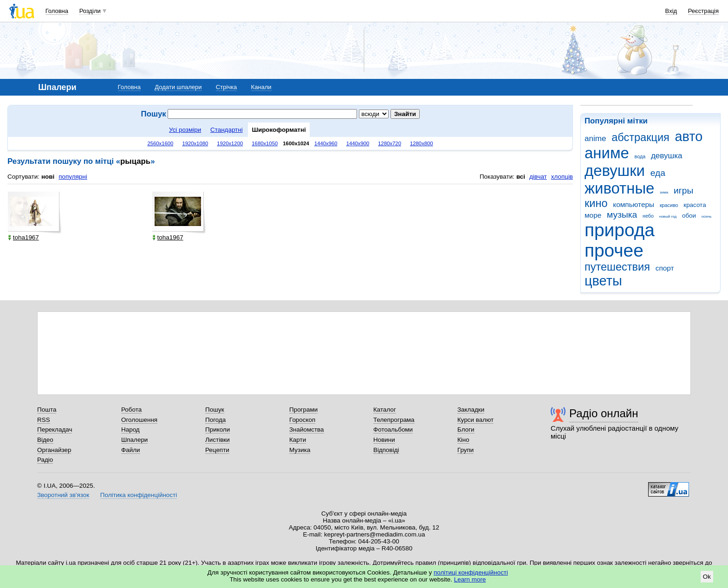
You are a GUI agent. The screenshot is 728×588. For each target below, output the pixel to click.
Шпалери (134, 440)
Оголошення (139, 420)
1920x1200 (230, 143)
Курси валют (475, 420)
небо (648, 216)
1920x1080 (195, 143)
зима (664, 192)
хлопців (562, 177)
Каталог (385, 410)
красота (695, 205)
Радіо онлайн (604, 413)
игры (683, 191)
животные (619, 188)
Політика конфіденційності (139, 495)
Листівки (218, 440)
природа (620, 230)
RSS (44, 420)
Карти (298, 440)
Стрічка (226, 87)
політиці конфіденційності (471, 572)
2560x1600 (160, 143)
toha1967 (23, 237)
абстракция (640, 137)
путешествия (617, 267)
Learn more (470, 579)
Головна (57, 11)
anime (595, 139)
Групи (465, 450)
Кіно (463, 440)
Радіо (45, 460)
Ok (707, 577)
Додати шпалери (178, 87)
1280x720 (390, 143)
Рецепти (217, 450)
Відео (45, 440)
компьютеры (634, 204)
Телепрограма (394, 420)
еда (658, 173)
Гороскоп (302, 420)
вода (640, 156)
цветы (603, 281)
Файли (131, 450)
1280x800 (422, 143)
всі (521, 177)
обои (689, 216)
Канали (261, 87)
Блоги (466, 430)
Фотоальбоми (393, 430)
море (593, 215)
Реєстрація (703, 11)
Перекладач (55, 430)
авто (689, 136)
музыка (622, 215)
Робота (131, 410)
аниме (607, 153)
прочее (614, 250)
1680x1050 (265, 143)
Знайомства (307, 430)
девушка (667, 156)
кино (596, 203)
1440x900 (358, 143)
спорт (665, 268)
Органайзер (54, 450)
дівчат (538, 177)
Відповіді (386, 450)
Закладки (471, 410)
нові (48, 177)
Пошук (215, 410)
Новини (384, 440)
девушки (615, 171)
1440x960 (326, 143)
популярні (73, 177)
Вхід (671, 11)
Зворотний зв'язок (63, 495)
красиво (669, 205)
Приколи (218, 430)
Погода (215, 420)
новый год (668, 216)
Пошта (47, 410)
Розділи (90, 11)
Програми (303, 410)
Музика (300, 450)
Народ (130, 430)
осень (707, 216)
